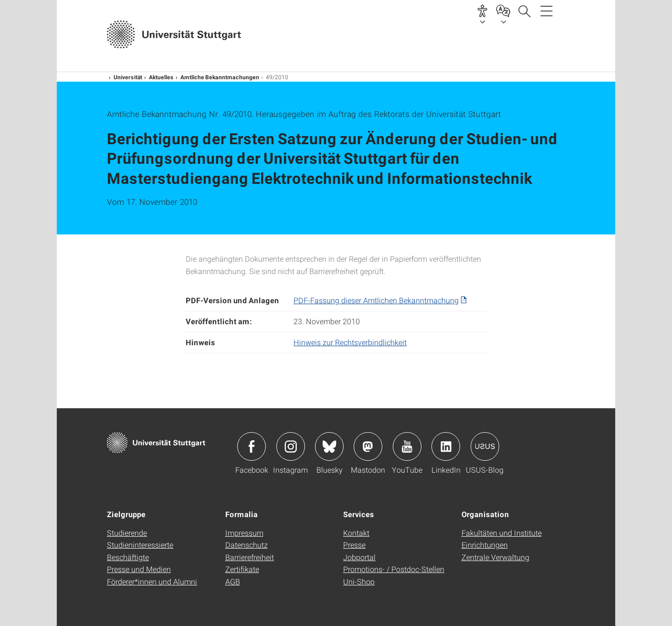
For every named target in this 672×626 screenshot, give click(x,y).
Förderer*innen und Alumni (152, 581)
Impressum (244, 533)
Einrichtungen (485, 545)
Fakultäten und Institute (502, 533)
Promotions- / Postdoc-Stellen (394, 569)
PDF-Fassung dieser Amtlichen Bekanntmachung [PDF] (376, 300)
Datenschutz (247, 545)
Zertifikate (242, 569)
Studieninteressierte (140, 545)
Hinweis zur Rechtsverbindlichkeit (350, 342)
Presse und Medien (139, 569)
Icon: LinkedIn (446, 446)
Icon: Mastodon (368, 446)
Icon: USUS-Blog (485, 446)
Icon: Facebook (252, 446)
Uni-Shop (359, 581)
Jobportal (359, 557)
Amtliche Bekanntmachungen (220, 77)
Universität (128, 77)
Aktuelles (161, 77)
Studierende (127, 533)
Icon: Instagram (291, 446)
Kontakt (356, 533)
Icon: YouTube (407, 446)
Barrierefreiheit (250, 557)
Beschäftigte (128, 557)
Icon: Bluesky (329, 446)
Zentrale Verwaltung (495, 557)
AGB (233, 581)
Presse (354, 545)
